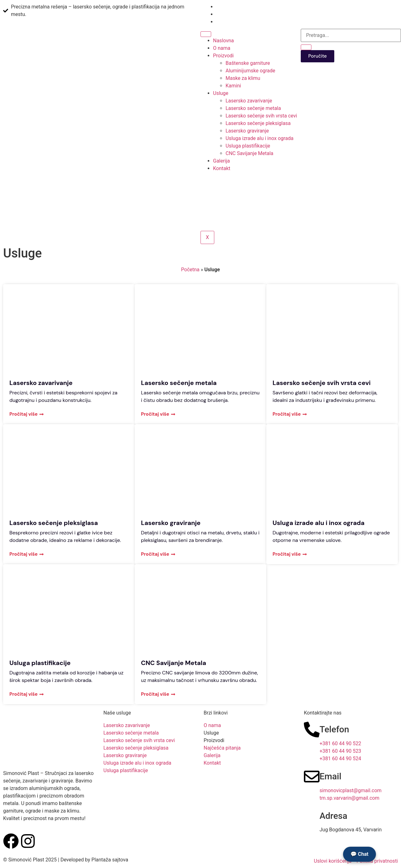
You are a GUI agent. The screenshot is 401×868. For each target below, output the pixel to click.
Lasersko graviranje (247, 131)
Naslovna (224, 41)
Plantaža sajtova (110, 860)
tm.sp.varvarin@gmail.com (349, 798)
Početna (190, 270)
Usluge (221, 93)
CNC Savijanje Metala (250, 153)
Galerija (221, 161)
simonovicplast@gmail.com (351, 790)
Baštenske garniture (248, 63)
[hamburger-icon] (206, 34)
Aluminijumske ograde (250, 71)
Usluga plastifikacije (248, 146)
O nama (222, 48)
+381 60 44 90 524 (340, 759)
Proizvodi (223, 56)
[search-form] (351, 35)
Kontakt (222, 168)
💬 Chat (359, 854)
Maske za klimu (243, 78)
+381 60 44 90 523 (340, 751)
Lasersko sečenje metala (253, 108)
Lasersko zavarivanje (249, 101)
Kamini (233, 86)
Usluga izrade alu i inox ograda (260, 138)
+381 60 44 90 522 (340, 743)
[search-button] (306, 47)
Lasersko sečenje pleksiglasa (258, 123)
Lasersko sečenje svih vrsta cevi (261, 116)
